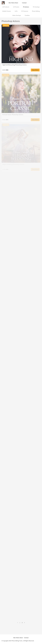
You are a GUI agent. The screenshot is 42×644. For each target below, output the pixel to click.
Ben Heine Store (13, 3)
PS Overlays (36, 7)
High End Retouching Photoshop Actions (15, 65)
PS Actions (26, 7)
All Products (6, 7)
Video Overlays (17, 15)
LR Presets (16, 7)
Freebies (27, 15)
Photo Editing (36, 11)
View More (35, 70)
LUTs (16, 11)
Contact (24, 3)
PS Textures (25, 11)
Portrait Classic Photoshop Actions (13, 115)
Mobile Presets (7, 11)
